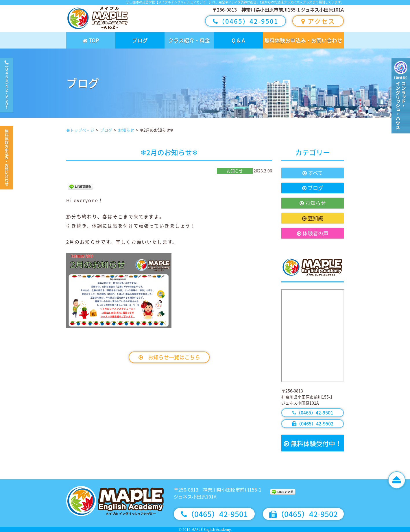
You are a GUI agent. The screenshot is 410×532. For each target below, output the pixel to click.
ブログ (140, 40)
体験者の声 (313, 233)
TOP (91, 40)
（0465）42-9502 (313, 423)
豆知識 (313, 218)
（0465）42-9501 (246, 21)
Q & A (238, 40)
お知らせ (313, 203)
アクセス (318, 21)
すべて (313, 173)
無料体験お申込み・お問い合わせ (303, 40)
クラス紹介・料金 (189, 40)
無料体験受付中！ (313, 443)
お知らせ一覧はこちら (169, 357)
